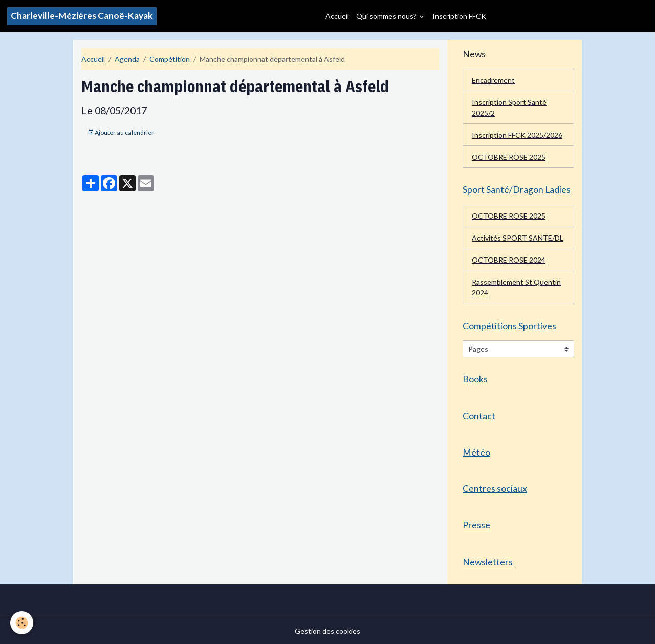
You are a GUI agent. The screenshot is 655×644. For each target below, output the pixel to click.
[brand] (82, 16)
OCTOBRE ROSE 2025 (509, 157)
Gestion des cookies (327, 631)
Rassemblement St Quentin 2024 (516, 287)
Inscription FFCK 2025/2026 (517, 135)
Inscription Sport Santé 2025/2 (509, 108)
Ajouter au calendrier (121, 132)
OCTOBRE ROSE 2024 (509, 260)
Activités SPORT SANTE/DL (518, 238)
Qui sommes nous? (387, 16)
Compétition (170, 59)
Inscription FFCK (459, 16)
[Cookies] (22, 623)
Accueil (337, 16)
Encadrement (493, 80)
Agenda (127, 59)
